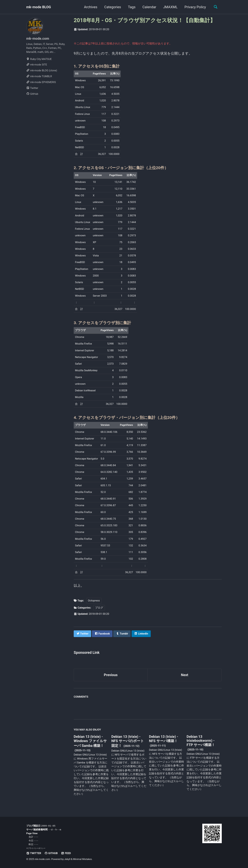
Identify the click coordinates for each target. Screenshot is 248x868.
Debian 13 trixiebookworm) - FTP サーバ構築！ (201, 741)
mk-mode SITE (37, 65)
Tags (132, 7)
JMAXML (170, 7)
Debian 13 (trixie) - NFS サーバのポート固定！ (128, 741)
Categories (113, 7)
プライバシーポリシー (37, 848)
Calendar (149, 7)
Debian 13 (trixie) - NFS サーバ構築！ (164, 739)
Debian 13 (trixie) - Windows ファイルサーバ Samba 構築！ (90, 741)
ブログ (99, 608)
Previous (111, 675)
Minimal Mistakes (82, 859)
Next (185, 675)
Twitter (32, 88)
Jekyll (67, 859)
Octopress (94, 601)
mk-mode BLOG (39, 7)
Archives (91, 7)
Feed (66, 853)
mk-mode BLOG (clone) (42, 70)
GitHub (32, 94)
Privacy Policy (195, 7)
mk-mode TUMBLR (39, 76)
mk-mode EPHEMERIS (41, 82)
